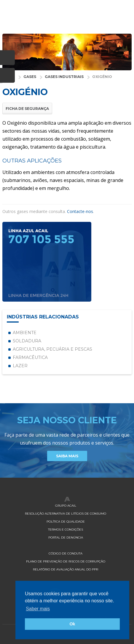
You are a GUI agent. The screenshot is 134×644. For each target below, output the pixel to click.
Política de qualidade (66, 522)
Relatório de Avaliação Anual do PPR (66, 569)
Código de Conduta (66, 553)
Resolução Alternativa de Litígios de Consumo (66, 514)
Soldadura (27, 341)
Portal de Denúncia (66, 538)
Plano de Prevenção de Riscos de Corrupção (66, 561)
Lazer (20, 366)
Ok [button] (72, 624)
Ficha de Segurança (27, 109)
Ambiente (25, 333)
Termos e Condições (66, 530)
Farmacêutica (30, 357)
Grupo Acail (66, 506)
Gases (30, 77)
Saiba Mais (67, 456)
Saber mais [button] (38, 609)
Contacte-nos (80, 211)
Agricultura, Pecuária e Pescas (52, 349)
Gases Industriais (64, 77)
